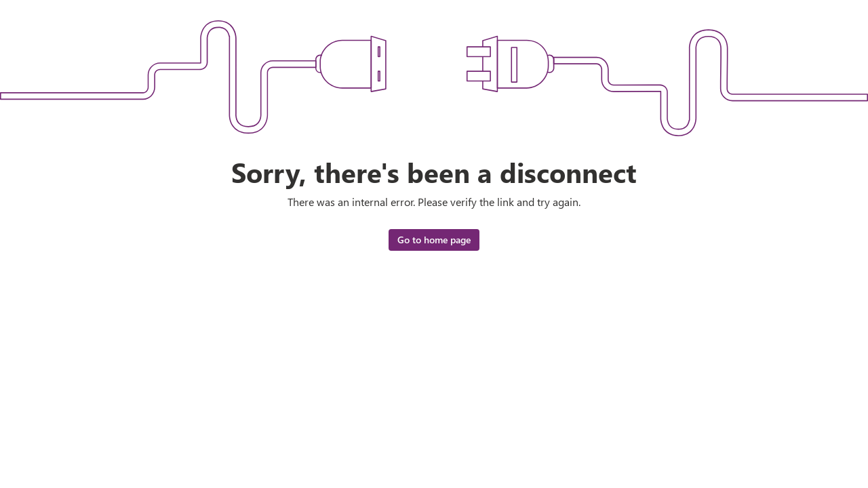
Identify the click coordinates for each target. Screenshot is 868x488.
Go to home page (434, 240)
